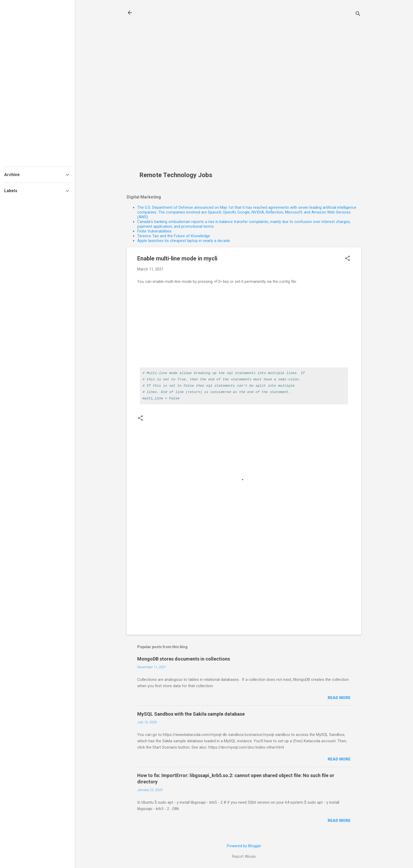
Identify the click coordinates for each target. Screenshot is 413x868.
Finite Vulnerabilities (154, 231)
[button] (347, 259)
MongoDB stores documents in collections (184, 659)
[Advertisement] (178, 89)
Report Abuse (244, 856)
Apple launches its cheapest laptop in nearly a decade (184, 241)
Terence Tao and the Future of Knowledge (174, 236)
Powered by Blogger (244, 846)
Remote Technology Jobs (176, 175)
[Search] (358, 14)
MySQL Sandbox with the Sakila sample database (191, 714)
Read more (339, 698)
